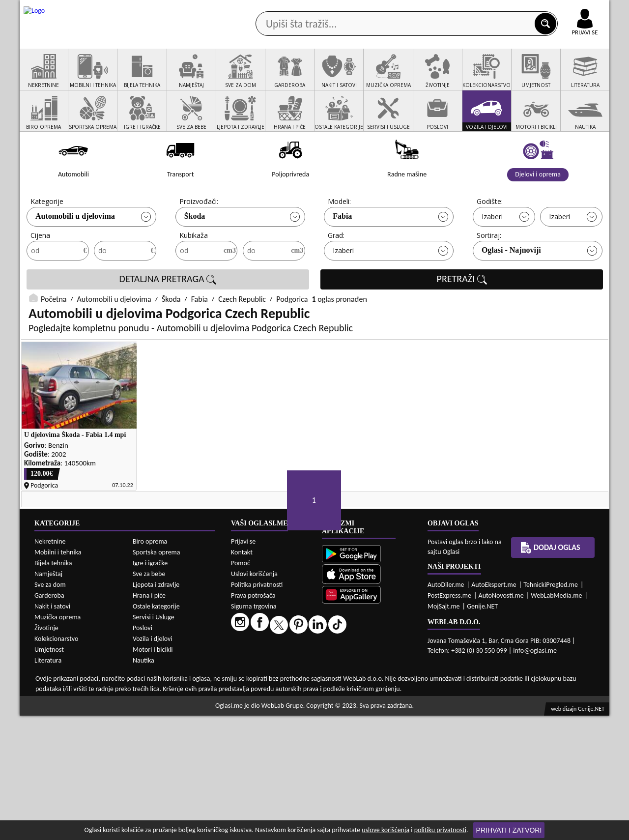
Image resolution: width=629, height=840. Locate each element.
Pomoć (241, 687)
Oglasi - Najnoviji (511, 287)
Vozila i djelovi (153, 763)
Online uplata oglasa (565, 10)
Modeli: (339, 239)
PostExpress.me (449, 719)
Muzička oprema (57, 741)
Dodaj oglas (579, 78)
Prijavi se (243, 665)
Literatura (48, 785)
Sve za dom (50, 709)
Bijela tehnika (53, 687)
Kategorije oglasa (83, 78)
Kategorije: (48, 239)
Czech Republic (242, 336)
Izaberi (492, 254)
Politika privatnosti (257, 709)
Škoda (195, 253)
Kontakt (496, 9)
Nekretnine (50, 666)
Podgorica (292, 336)
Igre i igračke (150, 687)
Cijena (40, 273)
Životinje (46, 752)
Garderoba (49, 720)
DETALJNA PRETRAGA (168, 317)
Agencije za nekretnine (337, 78)
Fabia (342, 253)
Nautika (143, 785)
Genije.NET (482, 730)
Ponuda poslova (505, 78)
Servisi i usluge (427, 78)
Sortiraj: (489, 273)
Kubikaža (194, 273)
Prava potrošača (253, 719)
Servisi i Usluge (154, 741)
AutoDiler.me (446, 709)
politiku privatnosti (440, 830)
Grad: (336, 273)
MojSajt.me (444, 730)
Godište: (490, 239)
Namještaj (48, 698)
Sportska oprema (157, 677)
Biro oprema (150, 666)
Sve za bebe (149, 698)
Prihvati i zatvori (509, 830)
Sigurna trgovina (254, 730)
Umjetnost (49, 774)
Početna (54, 336)
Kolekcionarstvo (56, 763)
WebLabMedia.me (556, 719)
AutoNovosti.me (501, 719)
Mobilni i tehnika (58, 677)
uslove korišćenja (386, 830)
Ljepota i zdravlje (156, 709)
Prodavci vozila (245, 78)
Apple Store (323, 9)
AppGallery (384, 10)
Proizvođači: (199, 239)
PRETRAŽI (462, 317)
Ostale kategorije (156, 731)
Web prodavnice (167, 78)
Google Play (260, 9)
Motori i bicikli (153, 774)
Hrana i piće (149, 720)
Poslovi (143, 752)
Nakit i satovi (52, 731)
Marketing (442, 10)
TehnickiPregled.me (551, 709)
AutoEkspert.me (494, 709)
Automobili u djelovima (75, 253)
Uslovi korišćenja (254, 698)
